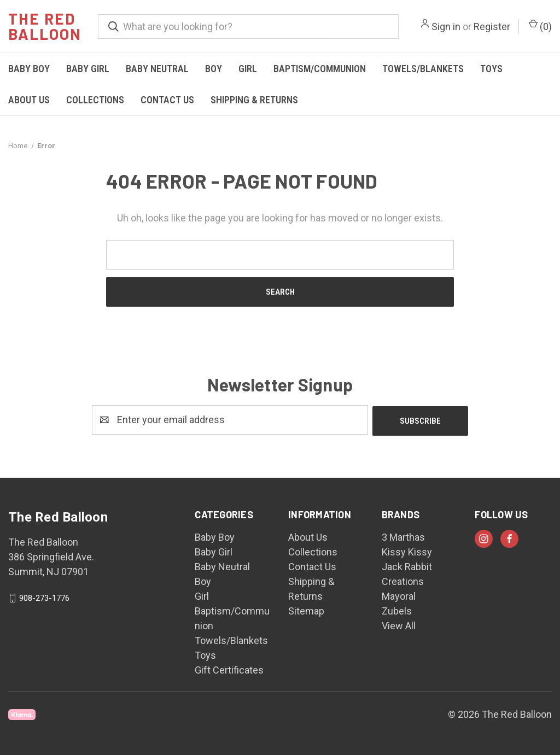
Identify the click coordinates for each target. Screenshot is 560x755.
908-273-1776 (44, 597)
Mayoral (399, 595)
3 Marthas (403, 536)
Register (492, 27)
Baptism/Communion (320, 69)
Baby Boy (29, 69)
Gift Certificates (229, 669)
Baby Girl (88, 69)
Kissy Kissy (407, 551)
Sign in (446, 27)
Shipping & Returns (254, 100)
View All (399, 625)
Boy (214, 69)
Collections (95, 100)
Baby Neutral (157, 69)
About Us (29, 100)
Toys (491, 69)
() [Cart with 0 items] (540, 26)
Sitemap (306, 610)
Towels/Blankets (423, 69)
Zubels (397, 610)
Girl (248, 69)
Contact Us (167, 100)
